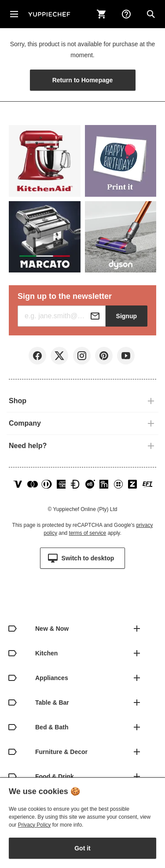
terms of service (88, 533)
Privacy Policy (35, 825)
